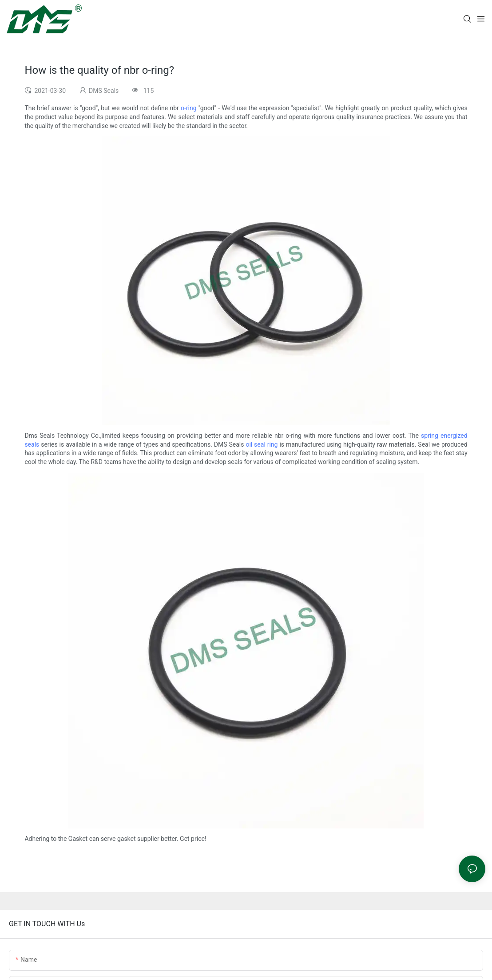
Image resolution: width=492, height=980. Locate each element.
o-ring (189, 108)
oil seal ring (262, 444)
